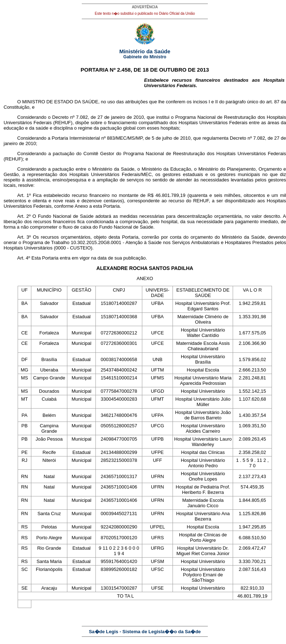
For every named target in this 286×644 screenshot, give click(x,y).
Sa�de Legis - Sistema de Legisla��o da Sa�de (145, 632)
